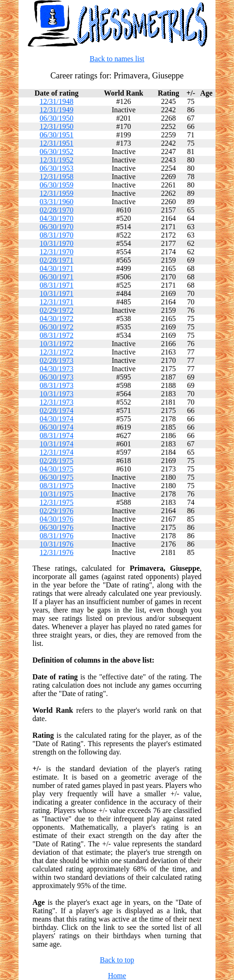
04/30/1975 (57, 469)
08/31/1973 (57, 385)
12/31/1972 (57, 352)
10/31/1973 (57, 394)
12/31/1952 (57, 160)
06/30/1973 (57, 377)
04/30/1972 (57, 319)
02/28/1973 (57, 360)
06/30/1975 (57, 477)
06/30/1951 (57, 135)
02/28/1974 (57, 410)
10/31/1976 (57, 544)
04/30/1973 (57, 369)
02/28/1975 (57, 461)
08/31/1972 (57, 335)
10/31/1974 (57, 444)
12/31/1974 (57, 452)
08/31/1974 (57, 435)
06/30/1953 (57, 168)
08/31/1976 (57, 536)
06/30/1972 (57, 327)
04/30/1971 (57, 268)
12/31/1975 (57, 502)
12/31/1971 (57, 302)
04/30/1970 (57, 218)
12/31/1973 (57, 402)
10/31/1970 (57, 243)
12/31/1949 (57, 110)
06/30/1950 (57, 118)
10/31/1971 (57, 293)
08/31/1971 (57, 285)
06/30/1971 (57, 277)
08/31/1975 (57, 486)
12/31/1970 (57, 252)
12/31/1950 (57, 126)
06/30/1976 (57, 527)
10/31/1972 (57, 344)
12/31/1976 (57, 552)
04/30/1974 (57, 419)
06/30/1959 (57, 185)
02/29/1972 (57, 310)
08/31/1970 (57, 235)
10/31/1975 (57, 494)
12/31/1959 (57, 193)
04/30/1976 (57, 519)
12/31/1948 (57, 101)
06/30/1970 (57, 227)
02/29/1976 (57, 511)
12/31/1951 (57, 143)
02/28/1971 (57, 260)
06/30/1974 (57, 427)
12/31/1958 (57, 177)
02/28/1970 (57, 210)
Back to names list (117, 59)
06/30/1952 (57, 152)
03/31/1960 (57, 202)
